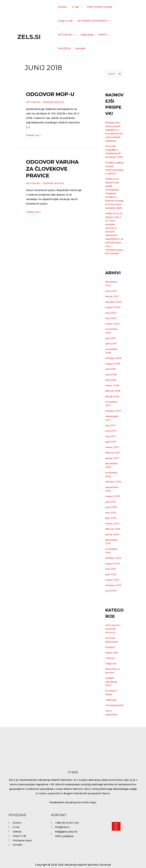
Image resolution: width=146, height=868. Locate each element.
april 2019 (111, 358)
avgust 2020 (113, 322)
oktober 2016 (114, 496)
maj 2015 (111, 584)
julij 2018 (111, 384)
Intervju (110, 673)
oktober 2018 (114, 373)
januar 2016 (112, 549)
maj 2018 (111, 395)
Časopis (110, 662)
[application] (81, 7)
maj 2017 (111, 451)
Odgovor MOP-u (50, 94)
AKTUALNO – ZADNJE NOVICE (113, 644)
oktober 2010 (114, 600)
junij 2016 (111, 522)
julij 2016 (111, 517)
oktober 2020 (114, 317)
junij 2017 (111, 446)
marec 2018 (112, 400)
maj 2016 (111, 527)
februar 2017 (113, 467)
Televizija (111, 715)
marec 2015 (112, 595)
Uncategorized (114, 720)
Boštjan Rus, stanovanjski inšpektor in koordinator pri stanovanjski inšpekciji (113, 134)
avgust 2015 (113, 578)
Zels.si (29, 37)
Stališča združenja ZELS (111, 697)
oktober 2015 (113, 573)
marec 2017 (112, 462)
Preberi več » (34, 135)
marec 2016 (112, 538)
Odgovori (111, 678)
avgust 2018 (113, 378)
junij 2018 (111, 389)
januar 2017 (112, 473)
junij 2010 (111, 605)
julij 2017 (111, 440)
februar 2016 (113, 544)
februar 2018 (113, 406)
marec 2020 (113, 338)
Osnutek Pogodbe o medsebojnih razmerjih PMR (114, 157)
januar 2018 (112, 411)
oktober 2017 (114, 426)
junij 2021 (111, 306)
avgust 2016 (113, 511)
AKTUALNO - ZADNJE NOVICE (45, 102)
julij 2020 (111, 328)
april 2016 (111, 533)
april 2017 (111, 456)
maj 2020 (111, 333)
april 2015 (111, 589)
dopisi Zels (112, 667)
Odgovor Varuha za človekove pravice (52, 168)
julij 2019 (111, 353)
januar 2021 (112, 311)
